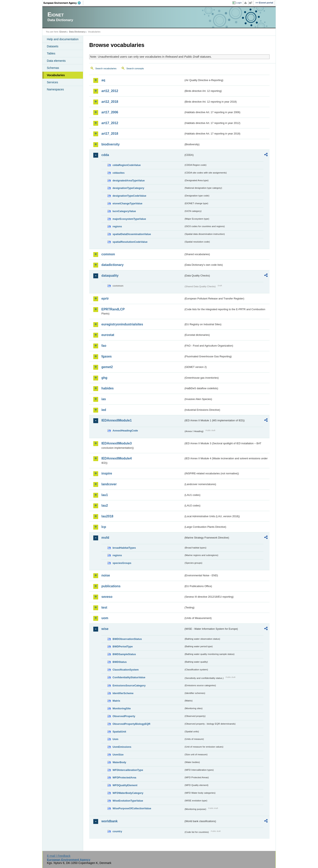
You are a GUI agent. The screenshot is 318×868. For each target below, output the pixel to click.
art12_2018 (110, 102)
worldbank (110, 821)
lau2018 (107, 516)
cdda (105, 155)
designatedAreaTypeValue (129, 180)
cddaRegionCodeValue (127, 165)
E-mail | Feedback (59, 856)
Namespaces (55, 89)
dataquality (110, 276)
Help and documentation (63, 39)
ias (104, 399)
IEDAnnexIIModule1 (117, 420)
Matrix (116, 701)
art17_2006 (110, 112)
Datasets (53, 46)
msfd (105, 538)
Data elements (56, 61)
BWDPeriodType (123, 646)
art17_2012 (110, 123)
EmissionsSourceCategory (129, 685)
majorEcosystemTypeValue (129, 219)
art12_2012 (110, 91)
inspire (107, 473)
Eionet (63, 32)
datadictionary (112, 265)
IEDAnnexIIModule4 (117, 458)
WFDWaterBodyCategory (128, 793)
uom (105, 618)
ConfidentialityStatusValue (129, 677)
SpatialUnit (119, 732)
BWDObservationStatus (127, 639)
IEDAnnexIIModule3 (117, 443)
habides (107, 388)
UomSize (118, 755)
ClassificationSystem (126, 670)
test (104, 607)
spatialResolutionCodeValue (130, 242)
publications (111, 586)
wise (105, 629)
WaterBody (119, 762)
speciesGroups (122, 563)
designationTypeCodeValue (129, 196)
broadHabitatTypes (124, 548)
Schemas (53, 68)
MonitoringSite (122, 708)
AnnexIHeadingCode (125, 431)
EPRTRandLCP (113, 309)
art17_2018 (110, 134)
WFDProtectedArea (124, 778)
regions (117, 226)
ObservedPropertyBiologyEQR (131, 724)
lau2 (105, 506)
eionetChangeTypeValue (127, 203)
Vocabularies (56, 75)
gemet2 (107, 367)
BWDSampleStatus (124, 654)
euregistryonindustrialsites (122, 324)
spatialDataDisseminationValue (132, 234)
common (108, 254)
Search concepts (135, 68)
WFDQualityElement (125, 785)
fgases (107, 356)
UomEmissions (122, 747)
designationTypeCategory (128, 188)
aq (103, 80)
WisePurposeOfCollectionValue (132, 808)
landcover (109, 484)
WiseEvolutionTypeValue (128, 801)
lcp (104, 527)
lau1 (105, 495)
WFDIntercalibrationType (128, 770)
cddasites (119, 173)
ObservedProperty (124, 716)
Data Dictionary (77, 32)
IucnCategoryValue (124, 211)
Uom (115, 739)
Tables (51, 53)
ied (104, 410)
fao (104, 346)
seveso (107, 597)
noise (106, 575)
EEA (63, 3)
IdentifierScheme (123, 693)
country (117, 831)
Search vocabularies (106, 68)
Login (239, 3)
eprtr (105, 299)
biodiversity (111, 144)
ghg (104, 378)
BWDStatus (120, 662)
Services (52, 82)
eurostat (108, 335)
